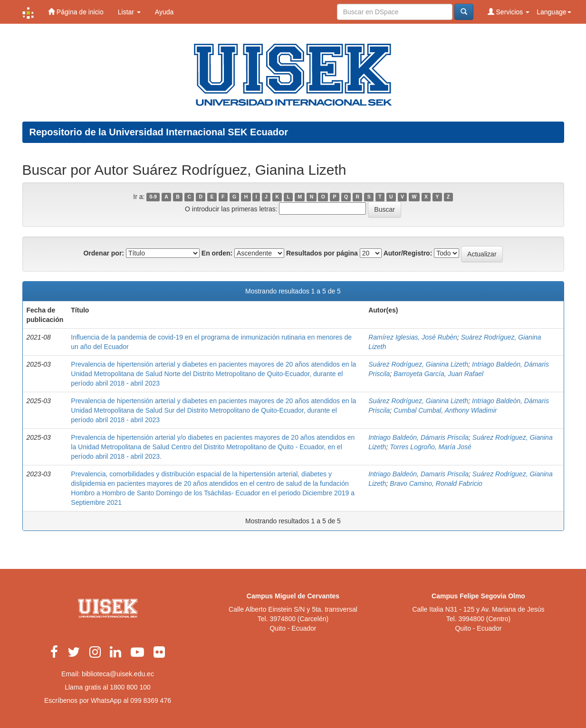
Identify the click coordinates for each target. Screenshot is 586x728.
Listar (129, 12)
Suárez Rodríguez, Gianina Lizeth (418, 364)
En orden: (217, 253)
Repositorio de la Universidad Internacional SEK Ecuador (159, 132)
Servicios (509, 12)
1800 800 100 (130, 687)
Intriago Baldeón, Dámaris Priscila (418, 437)
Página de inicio (76, 12)
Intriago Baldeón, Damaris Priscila (418, 474)
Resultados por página (322, 253)
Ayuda (164, 12)
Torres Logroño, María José (430, 447)
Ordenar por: (104, 253)
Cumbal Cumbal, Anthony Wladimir (445, 410)
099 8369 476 (151, 700)
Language (554, 12)
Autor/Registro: (408, 253)
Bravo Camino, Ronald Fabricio (436, 483)
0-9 (153, 197)
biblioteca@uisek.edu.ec (118, 674)
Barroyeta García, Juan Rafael (438, 374)
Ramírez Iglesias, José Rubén (413, 337)
